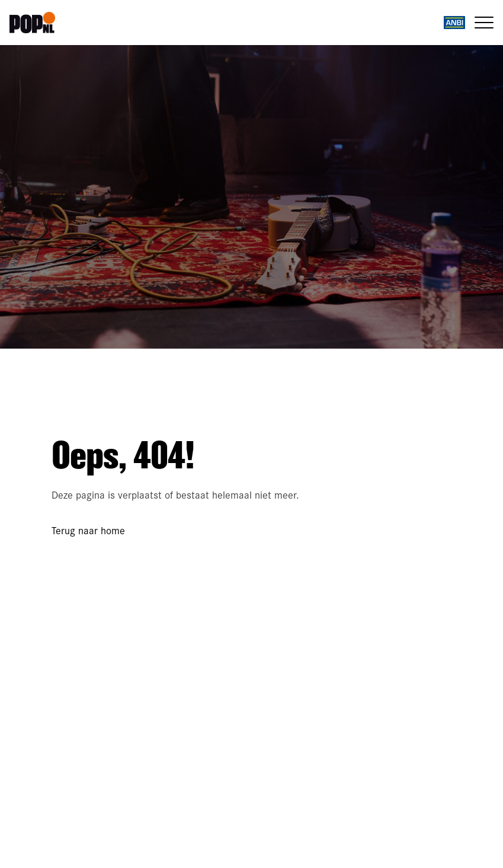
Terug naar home (88, 530)
